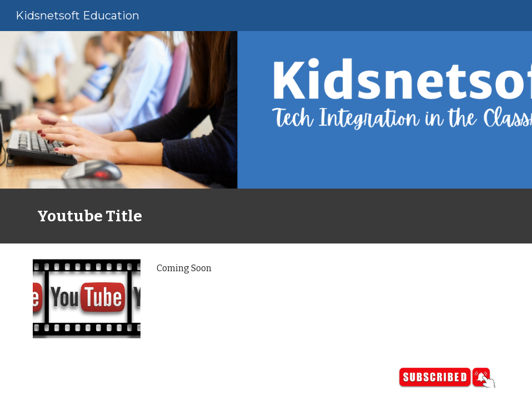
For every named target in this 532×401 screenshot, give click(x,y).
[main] (266, 216)
